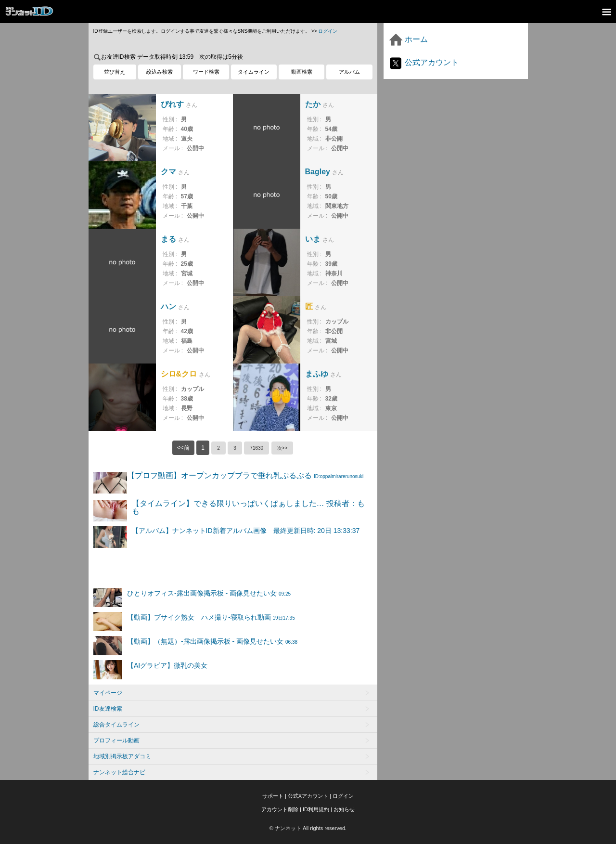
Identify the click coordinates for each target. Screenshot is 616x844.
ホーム (408, 39)
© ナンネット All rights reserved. (308, 828)
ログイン (328, 31)
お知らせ (344, 809)
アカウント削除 (280, 809)
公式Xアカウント (308, 796)
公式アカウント (423, 62)
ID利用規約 (316, 809)
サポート (273, 796)
